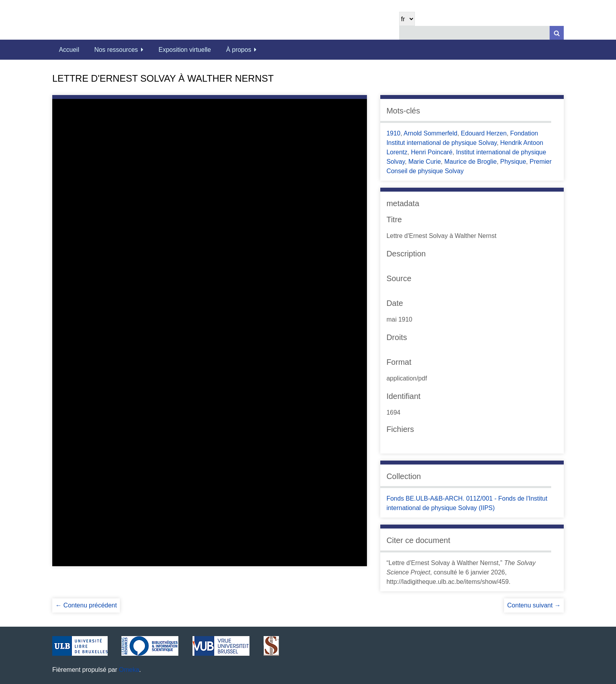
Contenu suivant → (534, 605)
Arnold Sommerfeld (430, 133)
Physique (513, 162)
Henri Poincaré (432, 152)
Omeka (129, 670)
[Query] (481, 33)
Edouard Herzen (484, 133)
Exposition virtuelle (185, 50)
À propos (238, 50)
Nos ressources (116, 50)
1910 (394, 133)
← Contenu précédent (86, 605)
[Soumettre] (557, 33)
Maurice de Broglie (470, 162)
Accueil (69, 50)
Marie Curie (424, 162)
